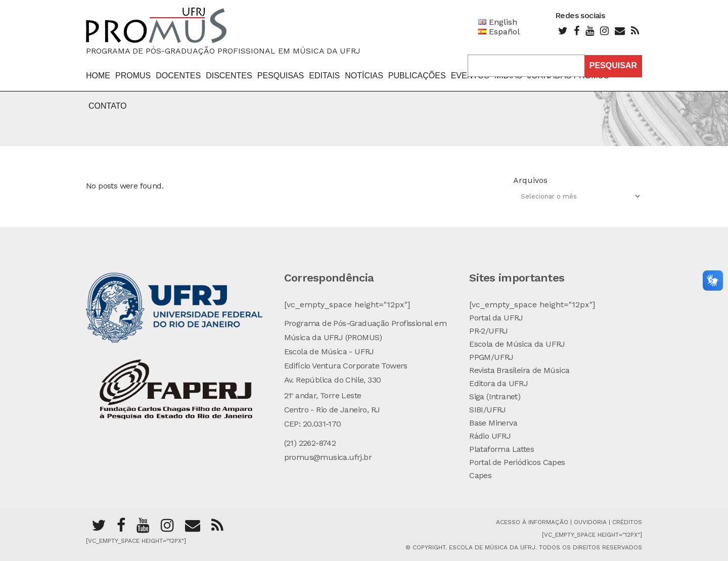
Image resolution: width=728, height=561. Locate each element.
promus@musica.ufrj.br (328, 457)
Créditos (627, 522)
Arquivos (530, 180)
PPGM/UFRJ (491, 357)
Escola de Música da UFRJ (517, 344)
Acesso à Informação (532, 522)
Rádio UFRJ (490, 436)
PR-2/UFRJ (489, 331)
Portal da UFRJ (496, 318)
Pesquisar (613, 65)
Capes (480, 475)
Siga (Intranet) (495, 396)
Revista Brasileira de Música (519, 370)
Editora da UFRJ (498, 383)
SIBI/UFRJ (488, 410)
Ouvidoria (591, 522)
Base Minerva (493, 423)
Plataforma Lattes (502, 449)
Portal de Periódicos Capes (517, 462)
